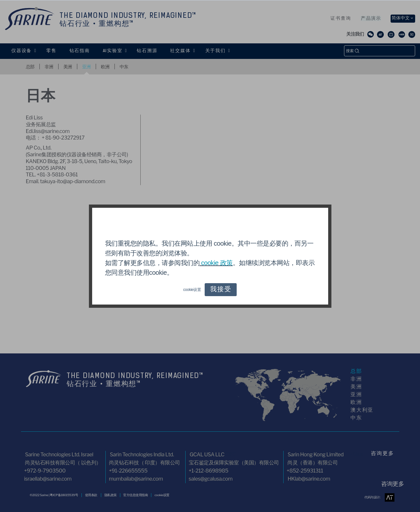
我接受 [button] (221, 290)
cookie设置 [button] (192, 290)
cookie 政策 (216, 263)
